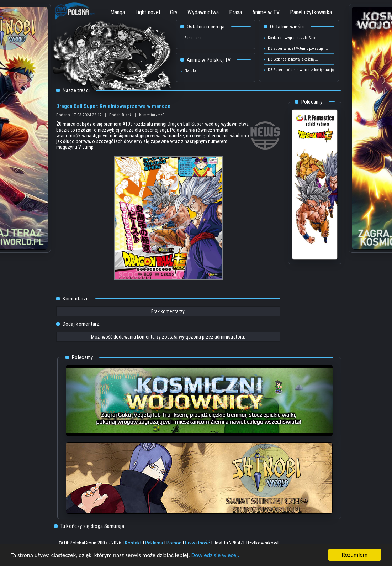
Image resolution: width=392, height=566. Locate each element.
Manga (118, 12)
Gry (174, 12)
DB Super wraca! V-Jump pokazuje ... (298, 49)
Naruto (190, 71)
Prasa (236, 12)
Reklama (154, 543)
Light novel (148, 12)
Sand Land (193, 38)
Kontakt (133, 543)
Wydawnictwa (203, 12)
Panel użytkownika (311, 12)
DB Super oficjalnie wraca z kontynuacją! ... (303, 70)
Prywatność (197, 543)
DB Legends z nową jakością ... (293, 59)
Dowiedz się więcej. (215, 555)
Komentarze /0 (152, 115)
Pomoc (174, 543)
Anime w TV (266, 12)
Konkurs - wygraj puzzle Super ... (295, 38)
